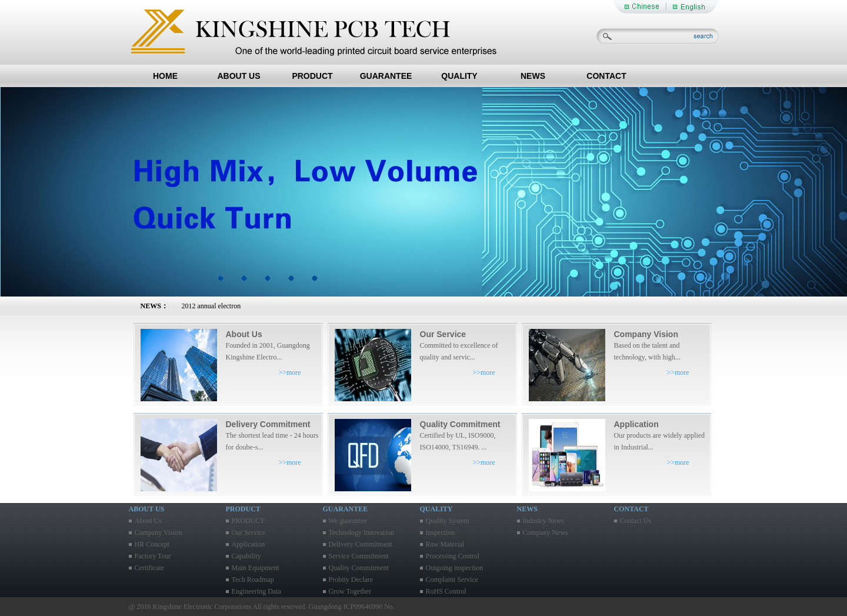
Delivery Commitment (361, 544)
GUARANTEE (386, 76)
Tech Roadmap (253, 580)
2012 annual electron (211, 306)
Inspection (441, 532)
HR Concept (152, 544)
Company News (546, 532)
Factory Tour (153, 556)
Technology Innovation (361, 532)
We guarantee (348, 521)
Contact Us (636, 521)
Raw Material (445, 544)
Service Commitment (359, 556)
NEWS (533, 76)
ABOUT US (239, 76)
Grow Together (350, 591)
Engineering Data (256, 591)
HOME (165, 76)
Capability (246, 556)
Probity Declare (351, 580)
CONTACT (606, 76)
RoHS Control (446, 591)
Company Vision (159, 532)
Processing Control (453, 556)
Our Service (249, 532)
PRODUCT (312, 76)
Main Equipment (256, 568)
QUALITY (459, 76)
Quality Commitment (359, 568)
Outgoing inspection (455, 568)
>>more (290, 372)
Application (249, 544)
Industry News (543, 521)
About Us (148, 521)
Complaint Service (452, 580)
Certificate (150, 568)
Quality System (448, 521)
